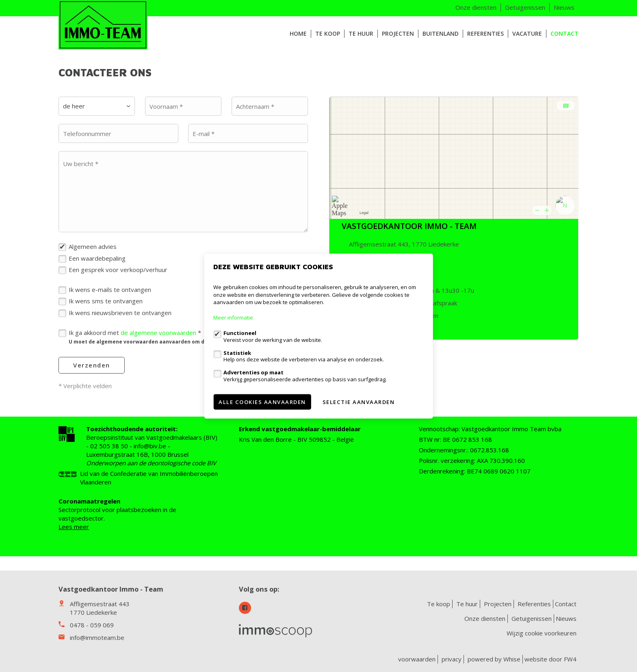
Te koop (328, 33)
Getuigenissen (525, 7)
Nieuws (564, 7)
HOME (298, 33)
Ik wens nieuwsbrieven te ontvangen (120, 313)
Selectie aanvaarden (359, 402)
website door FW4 (550, 659)
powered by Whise (494, 659)
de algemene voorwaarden (158, 333)
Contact (564, 33)
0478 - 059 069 (92, 625)
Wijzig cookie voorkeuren (542, 633)
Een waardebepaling (97, 258)
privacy (452, 659)
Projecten (398, 33)
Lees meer (74, 527)
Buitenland (441, 33)
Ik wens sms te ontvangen (106, 301)
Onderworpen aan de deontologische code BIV (151, 463)
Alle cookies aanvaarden (262, 402)
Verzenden (92, 365)
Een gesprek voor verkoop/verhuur (118, 270)
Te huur (361, 33)
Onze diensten (476, 7)
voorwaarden (417, 659)
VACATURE (527, 33)
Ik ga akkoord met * (177, 337)
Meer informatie (233, 318)
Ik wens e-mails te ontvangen (110, 290)
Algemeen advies (93, 246)
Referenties (485, 33)
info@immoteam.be (97, 637)
